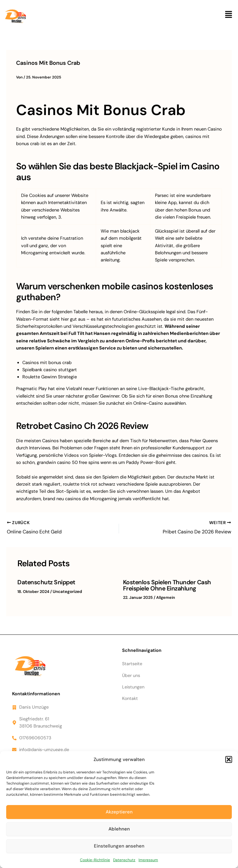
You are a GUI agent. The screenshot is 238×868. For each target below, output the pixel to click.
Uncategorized (67, 591)
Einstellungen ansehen (119, 846)
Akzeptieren (119, 812)
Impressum (148, 860)
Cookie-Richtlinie (95, 860)
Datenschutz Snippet (45, 582)
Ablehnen (119, 829)
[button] (229, 759)
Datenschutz (124, 860)
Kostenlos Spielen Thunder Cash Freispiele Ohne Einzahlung (165, 585)
